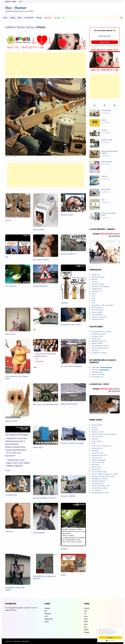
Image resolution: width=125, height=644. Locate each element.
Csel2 (93, 300)
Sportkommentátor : (98, 277)
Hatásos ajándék (97, 343)
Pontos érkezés (106, 189)
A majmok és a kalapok (99, 353)
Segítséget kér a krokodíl (100, 479)
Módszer (94, 279)
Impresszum (9, 641)
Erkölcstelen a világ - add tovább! (102, 305)
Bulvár (86, 622)
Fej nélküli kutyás (11, 495)
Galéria (10, 27)
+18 (85, 614)
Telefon (86, 630)
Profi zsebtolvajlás (98, 310)
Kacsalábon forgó (97, 483)
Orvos (86, 624)
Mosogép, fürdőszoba (99, 481)
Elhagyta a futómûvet (68, 496)
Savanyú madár (97, 312)
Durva (86, 619)
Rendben (110, 638)
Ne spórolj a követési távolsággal (72, 443)
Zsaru (86, 616)
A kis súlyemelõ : (11, 286)
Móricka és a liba (97, 336)
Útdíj (7, 257)
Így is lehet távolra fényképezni (71, 366)
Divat (86, 611)
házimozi (8, 220)
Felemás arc (9, 531)
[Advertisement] (46, 65)
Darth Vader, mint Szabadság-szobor (46, 404)
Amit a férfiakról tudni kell (100, 346)
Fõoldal (39, 18)
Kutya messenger (106, 162)
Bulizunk (57, 18)
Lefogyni (87, 632)
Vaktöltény (64, 303)
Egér (35, 329)
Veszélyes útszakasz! (40, 286)
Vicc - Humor (16, 8)
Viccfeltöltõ (29, 18)
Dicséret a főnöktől (98, 284)
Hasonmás (95, 282)
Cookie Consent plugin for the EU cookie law (110, 641)
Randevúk (95, 350)
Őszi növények (96, 490)
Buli (46, 611)
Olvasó (13, 18)
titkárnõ (63, 575)
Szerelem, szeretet (107, 140)
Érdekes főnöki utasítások (100, 348)
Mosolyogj (95, 451)
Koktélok (48, 18)
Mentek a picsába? (67, 215)
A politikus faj (96, 291)
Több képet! (97, 372)
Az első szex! (96, 275)
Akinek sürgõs (38, 447)
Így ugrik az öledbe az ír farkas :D (45, 498)
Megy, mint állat (97, 458)
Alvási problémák (97, 307)
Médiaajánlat (26, 641)
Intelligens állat (97, 289)
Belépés (21, 1)
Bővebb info (109, 634)
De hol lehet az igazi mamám (71, 325)
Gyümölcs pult (96, 467)
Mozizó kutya (96, 339)
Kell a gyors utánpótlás (41, 260)
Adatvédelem (17, 641)
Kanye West (95, 465)
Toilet (103, 200)
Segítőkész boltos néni (99, 341)
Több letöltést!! (97, 377)
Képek (20, 18)
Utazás (47, 622)
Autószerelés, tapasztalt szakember (103, 476)
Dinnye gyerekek (106, 110)
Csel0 (93, 293)
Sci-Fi (46, 616)
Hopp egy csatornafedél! (69, 404)
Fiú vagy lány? (96, 469)
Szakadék (64, 549)
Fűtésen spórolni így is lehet (101, 486)
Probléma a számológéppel (101, 286)
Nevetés (104, 120)
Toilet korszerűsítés (98, 462)
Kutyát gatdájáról (39, 533)
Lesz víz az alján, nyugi (99, 472)
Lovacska (104, 130)
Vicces (5, 18)
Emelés (8, 470)
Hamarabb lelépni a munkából (102, 332)
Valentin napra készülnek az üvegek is (104, 434)
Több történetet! (98, 374)
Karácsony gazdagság (99, 460)
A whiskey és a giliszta (99, 334)
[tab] (94, 105)
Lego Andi (104, 176)
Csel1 (93, 296)
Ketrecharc (48, 614)
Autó (85, 627)
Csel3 (93, 303)
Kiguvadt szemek (11, 421)
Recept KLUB (48, 619)
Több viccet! (100, 370)
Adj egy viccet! (105, 42)
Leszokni (87, 608)
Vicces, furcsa (25, 27)
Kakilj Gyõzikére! (39, 230)
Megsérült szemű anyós (99, 317)
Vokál (35, 367)
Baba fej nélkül (10, 334)
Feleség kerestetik (98, 319)
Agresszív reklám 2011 (69, 254)
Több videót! (102, 367)
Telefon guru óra (97, 448)
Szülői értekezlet (97, 315)
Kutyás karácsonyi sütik (99, 455)
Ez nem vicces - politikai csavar (102, 446)
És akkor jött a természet (100, 488)
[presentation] (94, 105)
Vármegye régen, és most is (100, 493)
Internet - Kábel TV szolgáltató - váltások (105, 474)
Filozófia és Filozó (97, 453)
